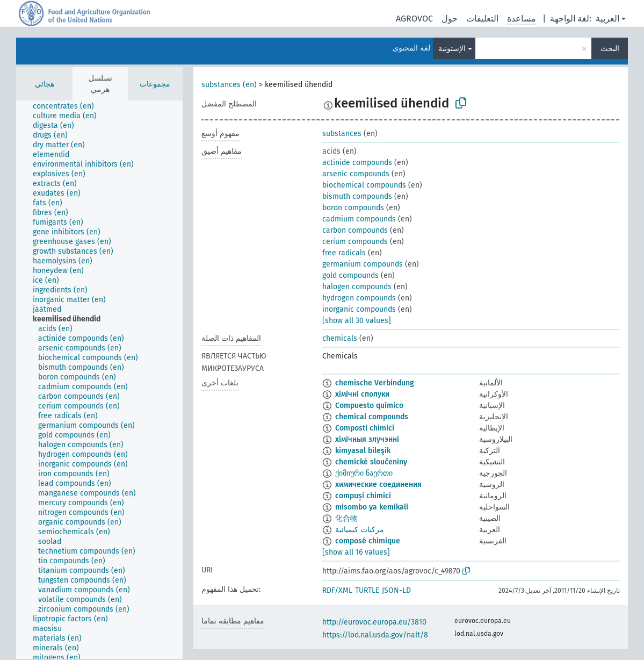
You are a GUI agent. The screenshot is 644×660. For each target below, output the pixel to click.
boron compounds (353, 208)
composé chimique (368, 541)
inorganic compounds (359, 309)
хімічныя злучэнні (367, 439)
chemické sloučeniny (371, 462)
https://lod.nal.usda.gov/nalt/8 (375, 635)
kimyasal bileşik (363, 451)
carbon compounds (355, 230)
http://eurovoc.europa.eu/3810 (374, 622)
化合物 (346, 518)
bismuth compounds (357, 196)
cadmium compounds (359, 219)
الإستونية (452, 49)
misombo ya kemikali (372, 507)
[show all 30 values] (357, 321)
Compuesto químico (369, 406)
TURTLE (367, 590)
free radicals (344, 253)
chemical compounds (372, 417)
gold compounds (350, 275)
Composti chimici (365, 428)
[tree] (99, 380)
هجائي (45, 84)
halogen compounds (357, 287)
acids (331, 151)
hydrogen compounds (359, 298)
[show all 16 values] (356, 552)
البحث (610, 49)
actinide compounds (357, 163)
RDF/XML (337, 590)
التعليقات (482, 19)
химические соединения (378, 485)
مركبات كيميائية (360, 530)
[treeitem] (68, 106)
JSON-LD (396, 590)
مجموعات (155, 84)
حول (450, 19)
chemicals (340, 338)
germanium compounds (363, 264)
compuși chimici (363, 496)
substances (342, 134)
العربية (607, 19)
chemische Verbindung (375, 383)
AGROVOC (414, 19)
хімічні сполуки (362, 394)
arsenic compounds (356, 174)
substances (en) (229, 85)
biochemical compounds (364, 185)
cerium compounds (355, 242)
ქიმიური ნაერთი (364, 473)
